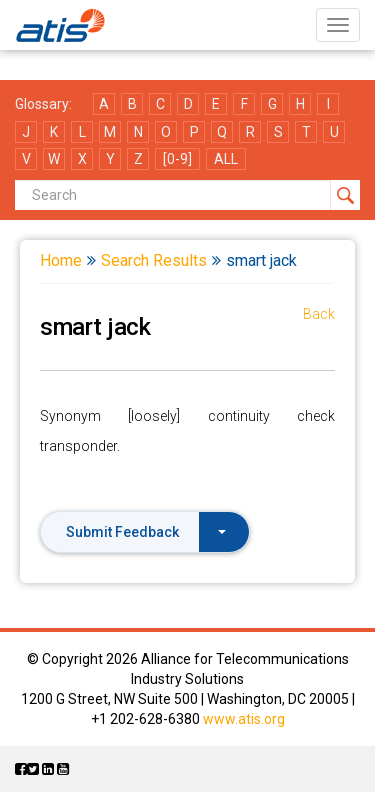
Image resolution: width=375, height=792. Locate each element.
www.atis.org (244, 719)
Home (61, 260)
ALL (226, 159)
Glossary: (43, 104)
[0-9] (177, 159)
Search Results (154, 260)
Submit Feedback (146, 532)
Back (319, 314)
